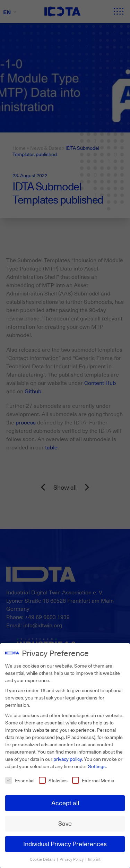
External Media (93, 779)
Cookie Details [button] (43, 858)
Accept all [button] (65, 802)
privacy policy (68, 758)
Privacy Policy (72, 858)
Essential (20, 779)
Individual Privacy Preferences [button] (65, 843)
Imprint (94, 858)
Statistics (53, 779)
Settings (97, 765)
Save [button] (65, 823)
